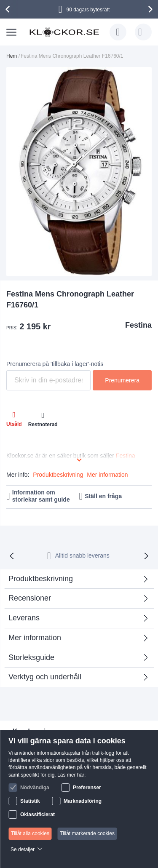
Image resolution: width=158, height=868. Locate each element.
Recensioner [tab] (30, 598)
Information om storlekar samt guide (41, 496)
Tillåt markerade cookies (87, 833)
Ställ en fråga (103, 496)
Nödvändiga (35, 788)
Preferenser (87, 788)
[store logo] (64, 32)
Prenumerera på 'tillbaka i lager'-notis (55, 364)
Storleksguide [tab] (31, 657)
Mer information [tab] (35, 638)
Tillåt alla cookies (30, 833)
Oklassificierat (37, 815)
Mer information (107, 475)
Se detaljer (23, 849)
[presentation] (9, 9)
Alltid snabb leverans (82, 556)
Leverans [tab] (24, 618)
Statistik (30, 801)
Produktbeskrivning (58, 475)
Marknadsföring (83, 801)
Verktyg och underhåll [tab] (45, 677)
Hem (12, 56)
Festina (138, 325)
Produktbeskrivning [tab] (41, 579)
